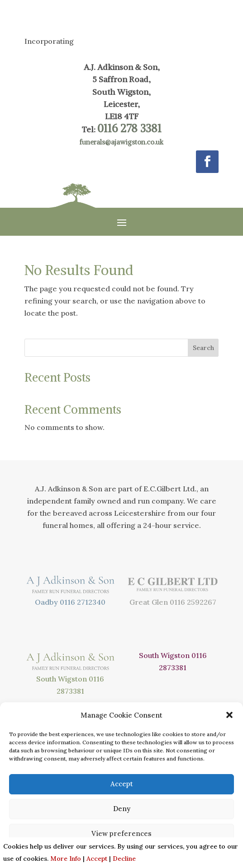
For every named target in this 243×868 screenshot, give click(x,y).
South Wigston (62, 679)
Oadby (46, 602)
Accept (122, 784)
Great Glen (149, 602)
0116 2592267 (193, 602)
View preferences (121, 833)
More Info (66, 859)
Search (203, 348)
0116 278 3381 (129, 128)
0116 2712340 (83, 602)
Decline (124, 859)
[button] (229, 715)
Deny (122, 809)
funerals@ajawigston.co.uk (121, 142)
